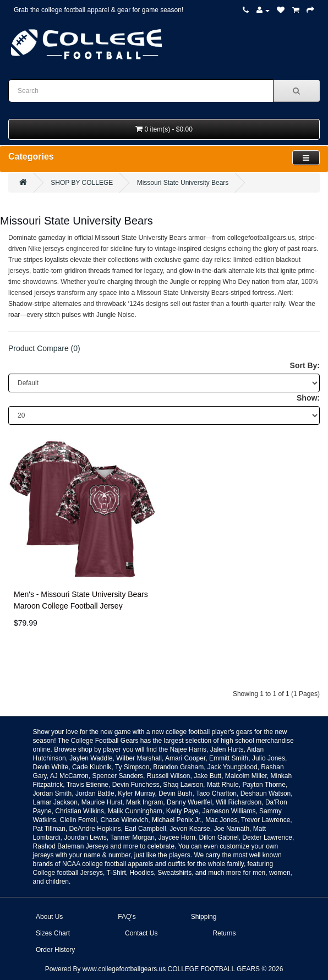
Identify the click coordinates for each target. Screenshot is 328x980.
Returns (224, 933)
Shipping (204, 917)
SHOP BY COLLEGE (82, 183)
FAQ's (127, 917)
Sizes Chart (53, 933)
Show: (308, 398)
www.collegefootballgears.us (124, 969)
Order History (55, 950)
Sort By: (305, 365)
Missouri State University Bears (183, 183)
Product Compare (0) (44, 348)
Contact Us (141, 933)
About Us (49, 917)
